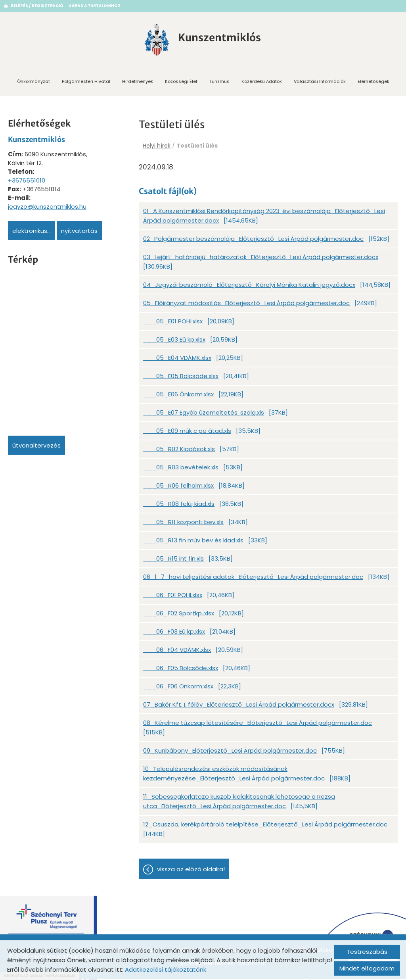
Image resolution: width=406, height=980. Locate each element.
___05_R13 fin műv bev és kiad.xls (193, 543)
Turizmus (219, 83)
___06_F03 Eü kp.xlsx (174, 634)
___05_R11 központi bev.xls (183, 525)
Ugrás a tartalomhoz (94, 6)
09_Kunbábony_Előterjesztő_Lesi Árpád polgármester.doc (230, 753)
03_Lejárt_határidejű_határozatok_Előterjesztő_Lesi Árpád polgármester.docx (261, 260)
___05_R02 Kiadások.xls (179, 452)
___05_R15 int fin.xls (173, 561)
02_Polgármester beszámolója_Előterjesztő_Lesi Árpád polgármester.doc (253, 241)
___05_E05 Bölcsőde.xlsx (181, 379)
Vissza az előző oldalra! (191, 872)
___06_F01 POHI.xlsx (173, 598)
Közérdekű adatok (262, 83)
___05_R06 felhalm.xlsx (178, 488)
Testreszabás (367, 952)
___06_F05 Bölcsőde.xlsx (181, 671)
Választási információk (320, 83)
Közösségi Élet (181, 83)
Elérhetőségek (373, 83)
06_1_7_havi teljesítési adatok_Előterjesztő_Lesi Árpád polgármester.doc (253, 579)
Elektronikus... (32, 232)
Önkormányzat (34, 83)
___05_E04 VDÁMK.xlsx (177, 360)
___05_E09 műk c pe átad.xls (187, 433)
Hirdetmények (138, 83)
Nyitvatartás (79, 232)
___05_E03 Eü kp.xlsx (174, 342)
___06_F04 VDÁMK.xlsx (177, 652)
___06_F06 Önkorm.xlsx (178, 689)
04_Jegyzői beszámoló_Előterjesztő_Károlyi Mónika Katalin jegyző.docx (249, 287)
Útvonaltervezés (36, 447)
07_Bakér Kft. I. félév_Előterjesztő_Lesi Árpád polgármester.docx (239, 707)
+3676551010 (27, 182)
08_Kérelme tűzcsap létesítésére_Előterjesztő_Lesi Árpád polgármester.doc (258, 725)
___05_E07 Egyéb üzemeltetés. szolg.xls (204, 415)
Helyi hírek (157, 147)
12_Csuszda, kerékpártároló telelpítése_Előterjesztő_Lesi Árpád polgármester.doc (265, 827)
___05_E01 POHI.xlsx (173, 324)
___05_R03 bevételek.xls (181, 470)
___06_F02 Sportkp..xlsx (179, 616)
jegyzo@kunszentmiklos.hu (47, 208)
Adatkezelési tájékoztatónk (166, 969)
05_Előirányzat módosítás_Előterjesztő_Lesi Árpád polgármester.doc (246, 306)
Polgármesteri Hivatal (86, 83)
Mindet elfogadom (367, 968)
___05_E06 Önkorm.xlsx (178, 397)
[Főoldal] (154, 41)
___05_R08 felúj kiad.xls (179, 506)
